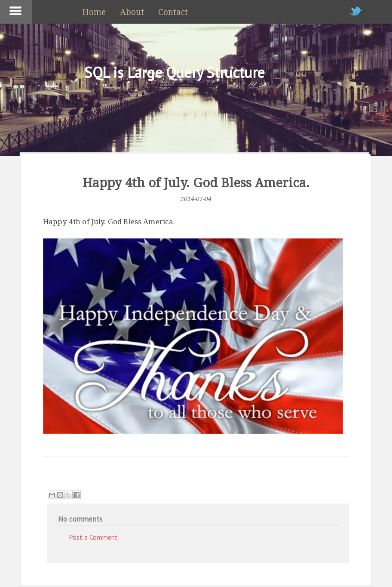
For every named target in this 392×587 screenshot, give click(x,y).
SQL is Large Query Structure (175, 72)
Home (94, 12)
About (132, 12)
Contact (173, 12)
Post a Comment (93, 537)
